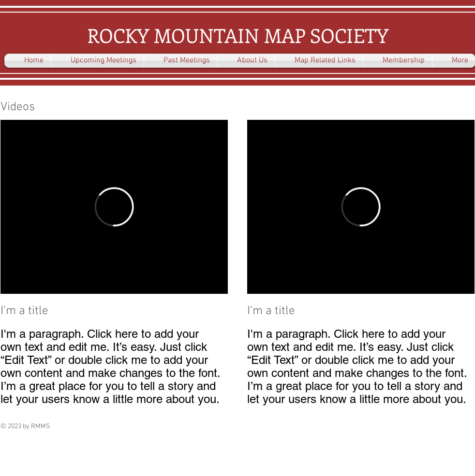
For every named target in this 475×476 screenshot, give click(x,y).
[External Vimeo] (114, 207)
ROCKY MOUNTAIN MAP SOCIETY (238, 35)
